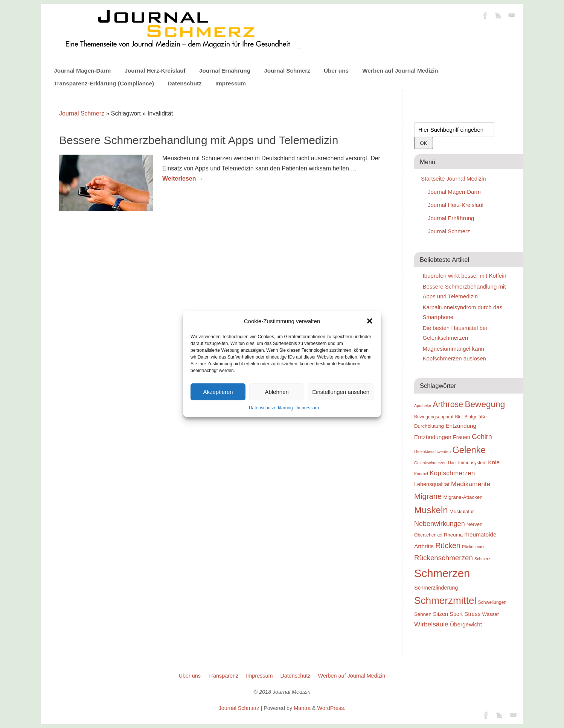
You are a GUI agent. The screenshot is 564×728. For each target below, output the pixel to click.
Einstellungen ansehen (341, 392)
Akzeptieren (218, 392)
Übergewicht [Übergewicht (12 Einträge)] (466, 624)
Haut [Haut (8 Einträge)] (452, 463)
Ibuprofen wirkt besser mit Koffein (465, 276)
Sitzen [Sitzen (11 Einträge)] (441, 614)
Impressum (308, 408)
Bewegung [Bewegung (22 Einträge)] (485, 404)
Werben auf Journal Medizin (400, 71)
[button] (370, 321)
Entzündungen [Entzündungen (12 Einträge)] (433, 437)
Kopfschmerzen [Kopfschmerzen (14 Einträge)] (452, 473)
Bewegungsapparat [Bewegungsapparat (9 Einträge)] (434, 417)
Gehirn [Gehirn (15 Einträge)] (482, 437)
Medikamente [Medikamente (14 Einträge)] (471, 484)
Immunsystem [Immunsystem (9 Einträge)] (472, 463)
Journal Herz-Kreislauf (155, 71)
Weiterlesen (183, 179)
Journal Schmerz (287, 71)
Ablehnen (277, 392)
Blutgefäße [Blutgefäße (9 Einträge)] (476, 417)
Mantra (302, 708)
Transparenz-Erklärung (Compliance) (104, 83)
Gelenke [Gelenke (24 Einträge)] (469, 450)
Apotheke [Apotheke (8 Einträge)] (423, 406)
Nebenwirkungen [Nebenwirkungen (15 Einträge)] (440, 524)
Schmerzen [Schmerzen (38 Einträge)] (442, 573)
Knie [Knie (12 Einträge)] (494, 462)
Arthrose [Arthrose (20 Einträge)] (448, 404)
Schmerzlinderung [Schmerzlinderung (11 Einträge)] (436, 588)
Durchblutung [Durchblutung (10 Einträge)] (429, 426)
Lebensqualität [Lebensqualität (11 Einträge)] (432, 484)
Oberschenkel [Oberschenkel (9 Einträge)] (428, 535)
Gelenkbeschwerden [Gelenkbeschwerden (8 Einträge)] (432, 451)
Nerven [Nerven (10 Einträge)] (475, 524)
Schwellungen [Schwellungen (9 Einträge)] (492, 602)
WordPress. (332, 708)
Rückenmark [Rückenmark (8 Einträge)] (473, 547)
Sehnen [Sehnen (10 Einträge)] (423, 614)
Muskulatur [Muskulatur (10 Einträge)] (462, 511)
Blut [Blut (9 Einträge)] (459, 417)
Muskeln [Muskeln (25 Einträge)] (431, 510)
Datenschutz (184, 83)
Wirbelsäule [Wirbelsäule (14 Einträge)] (431, 624)
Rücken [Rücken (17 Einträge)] (448, 546)
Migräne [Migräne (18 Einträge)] (428, 496)
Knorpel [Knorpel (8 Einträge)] (421, 474)
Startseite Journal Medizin (453, 179)
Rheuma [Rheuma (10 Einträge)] (453, 535)
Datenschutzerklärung (271, 408)
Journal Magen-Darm (82, 71)
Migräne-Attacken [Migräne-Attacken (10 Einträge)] (463, 497)
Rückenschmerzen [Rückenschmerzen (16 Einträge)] (444, 558)
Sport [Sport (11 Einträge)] (456, 614)
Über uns (336, 71)
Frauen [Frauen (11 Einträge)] (462, 437)
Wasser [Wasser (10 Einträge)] (491, 614)
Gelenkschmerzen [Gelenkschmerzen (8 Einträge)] (430, 463)
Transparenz (223, 676)
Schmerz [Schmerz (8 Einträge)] (482, 559)
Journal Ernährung (225, 71)
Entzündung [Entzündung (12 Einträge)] (461, 426)
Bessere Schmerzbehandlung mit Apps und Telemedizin (199, 140)
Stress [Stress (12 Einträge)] (472, 614)
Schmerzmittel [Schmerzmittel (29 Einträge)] (445, 600)
